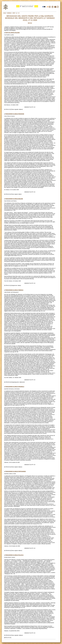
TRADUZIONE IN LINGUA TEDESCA (14, 290)
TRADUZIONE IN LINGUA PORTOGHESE (15, 471)
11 (17, 13)
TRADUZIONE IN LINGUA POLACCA (14, 555)
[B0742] (30, 23)
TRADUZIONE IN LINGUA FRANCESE (15, 114)
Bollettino (9, 13)
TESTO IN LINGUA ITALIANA (12, 33)
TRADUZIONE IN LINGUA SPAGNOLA (15, 387)
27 (19, 13)
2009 (14, 13)
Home (5, 13)
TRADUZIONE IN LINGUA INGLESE (14, 199)
